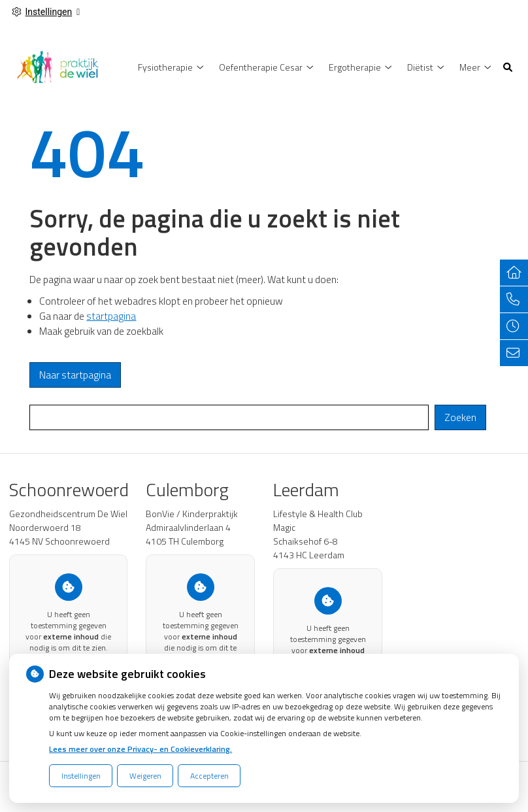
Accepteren (209, 776)
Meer (470, 67)
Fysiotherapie (165, 67)
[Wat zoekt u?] (229, 417)
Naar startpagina (75, 375)
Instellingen (81, 776)
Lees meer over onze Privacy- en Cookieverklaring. (140, 749)
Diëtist (420, 67)
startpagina (111, 316)
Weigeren (145, 776)
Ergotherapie (355, 67)
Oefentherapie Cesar (261, 67)
